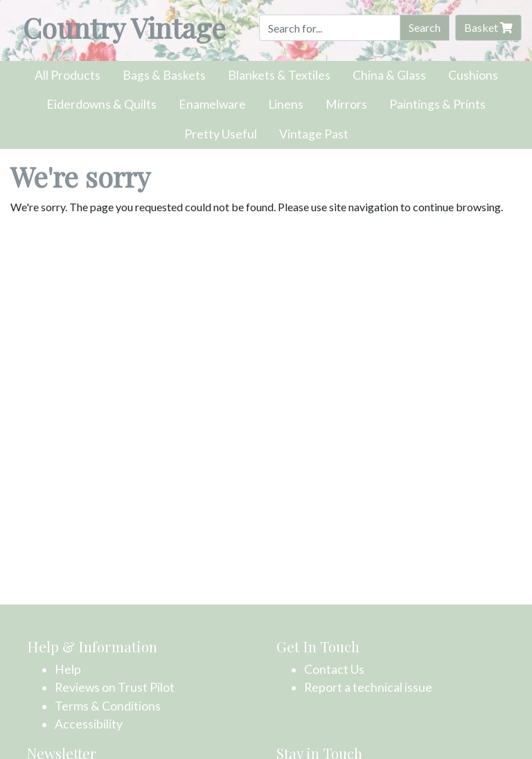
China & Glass (389, 75)
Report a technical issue (368, 687)
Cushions (473, 75)
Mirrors (346, 104)
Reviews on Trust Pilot (115, 687)
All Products (68, 75)
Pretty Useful (221, 134)
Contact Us (334, 669)
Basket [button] (488, 27)
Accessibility (89, 724)
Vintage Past (314, 134)
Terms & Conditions (108, 706)
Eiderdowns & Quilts (101, 104)
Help (68, 669)
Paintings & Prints (437, 104)
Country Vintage (124, 27)
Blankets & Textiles (279, 75)
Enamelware (212, 104)
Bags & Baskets (164, 75)
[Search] (330, 28)
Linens (286, 104)
